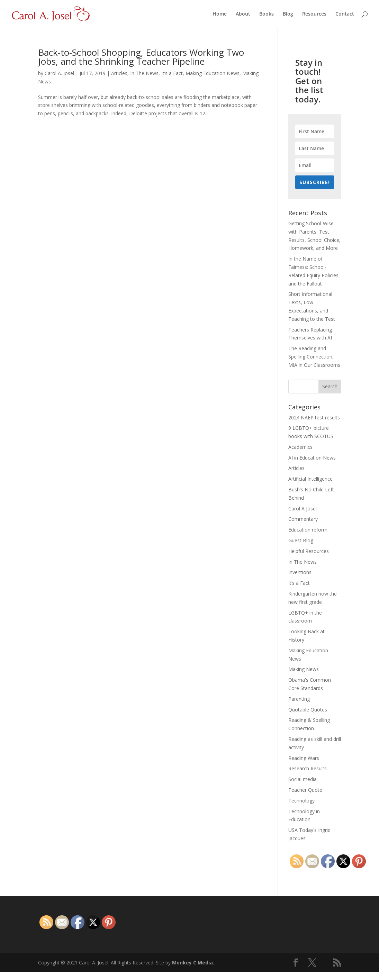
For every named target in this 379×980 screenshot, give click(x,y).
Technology (301, 801)
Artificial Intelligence (310, 479)
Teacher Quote (305, 790)
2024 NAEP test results (314, 418)
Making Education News (213, 73)
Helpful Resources (309, 551)
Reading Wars (304, 758)
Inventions (300, 572)
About (243, 14)
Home (220, 14)
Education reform (308, 530)
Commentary (303, 519)
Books (267, 14)
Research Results (308, 768)
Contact (345, 14)
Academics (300, 447)
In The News (144, 73)
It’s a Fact (172, 73)
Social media (303, 779)
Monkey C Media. (193, 963)
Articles (119, 73)
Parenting (299, 699)
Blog (288, 14)
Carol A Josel (303, 509)
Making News (304, 669)
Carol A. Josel (59, 73)
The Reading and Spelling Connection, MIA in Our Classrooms (314, 357)
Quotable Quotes (308, 710)
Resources (314, 14)
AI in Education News (312, 458)
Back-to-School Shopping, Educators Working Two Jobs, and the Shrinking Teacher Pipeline (141, 57)
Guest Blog (301, 540)
